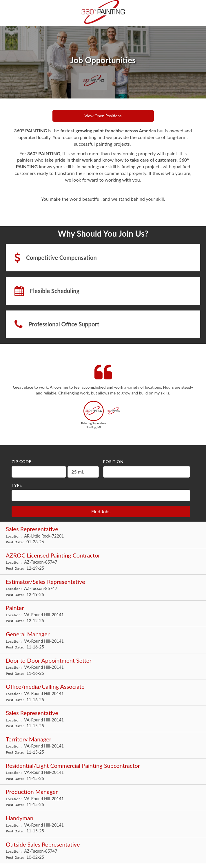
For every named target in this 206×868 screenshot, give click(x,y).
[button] (94, 417)
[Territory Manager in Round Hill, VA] (103, 745)
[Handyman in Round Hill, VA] (103, 824)
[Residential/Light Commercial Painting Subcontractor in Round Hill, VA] (103, 772)
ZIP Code (22, 462)
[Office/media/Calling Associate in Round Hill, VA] (103, 693)
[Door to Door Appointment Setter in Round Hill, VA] (103, 667)
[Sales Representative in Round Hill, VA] (103, 719)
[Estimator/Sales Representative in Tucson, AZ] (103, 588)
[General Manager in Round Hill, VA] (103, 640)
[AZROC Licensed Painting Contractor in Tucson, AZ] (103, 561)
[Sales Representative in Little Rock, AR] (103, 535)
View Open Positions (103, 116)
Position (113, 462)
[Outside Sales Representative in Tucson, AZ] (103, 850)
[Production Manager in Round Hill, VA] (103, 798)
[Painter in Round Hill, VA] (103, 614)
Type (17, 485)
